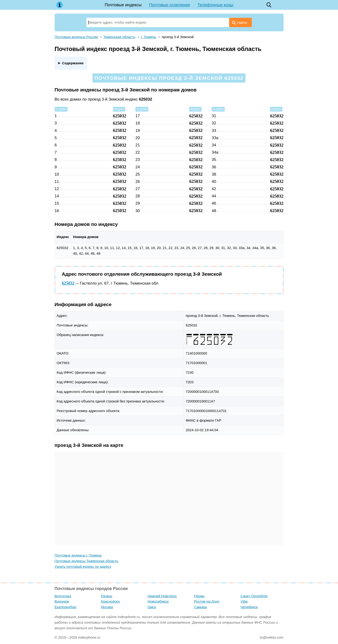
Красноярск (110, 601)
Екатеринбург (66, 607)
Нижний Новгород (162, 596)
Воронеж (62, 601)
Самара (201, 607)
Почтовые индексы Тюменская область (87, 561)
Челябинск (249, 607)
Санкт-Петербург (254, 596)
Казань (107, 596)
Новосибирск (158, 601)
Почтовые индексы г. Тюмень (78, 555)
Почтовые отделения (169, 5)
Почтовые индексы (123, 5)
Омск (152, 607)
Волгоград (63, 596)
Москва (107, 607)
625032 (68, 283)
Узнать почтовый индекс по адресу (83, 566)
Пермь (199, 596)
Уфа (244, 601)
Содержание (73, 63)
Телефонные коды (215, 5)
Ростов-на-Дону (207, 601)
